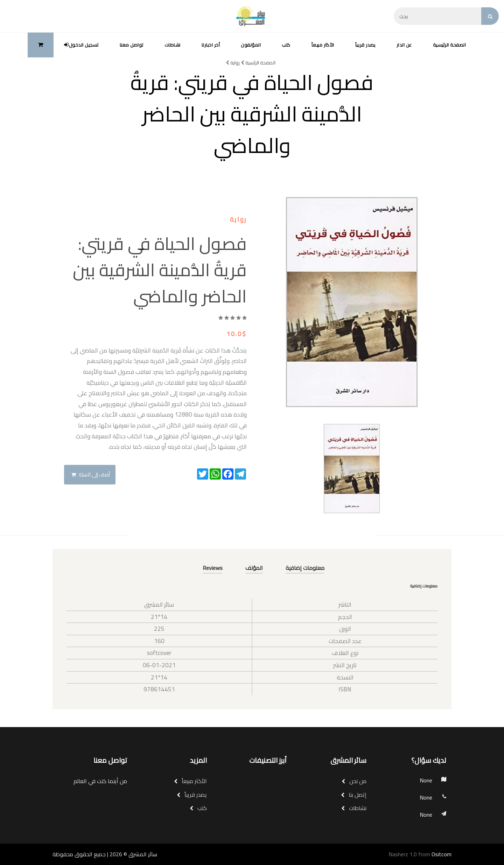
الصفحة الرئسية (258, 63)
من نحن (354, 781)
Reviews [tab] (213, 568)
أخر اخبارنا (211, 45)
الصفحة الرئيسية (450, 45)
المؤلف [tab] (254, 568)
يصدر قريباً (365, 45)
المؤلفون (251, 45)
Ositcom (442, 854)
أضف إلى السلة (91, 475)
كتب (286, 45)
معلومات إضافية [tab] (305, 568)
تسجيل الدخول (81, 45)
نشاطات (173, 45)
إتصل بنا (354, 795)
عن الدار (404, 45)
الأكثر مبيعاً (323, 45)
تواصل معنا (132, 45)
